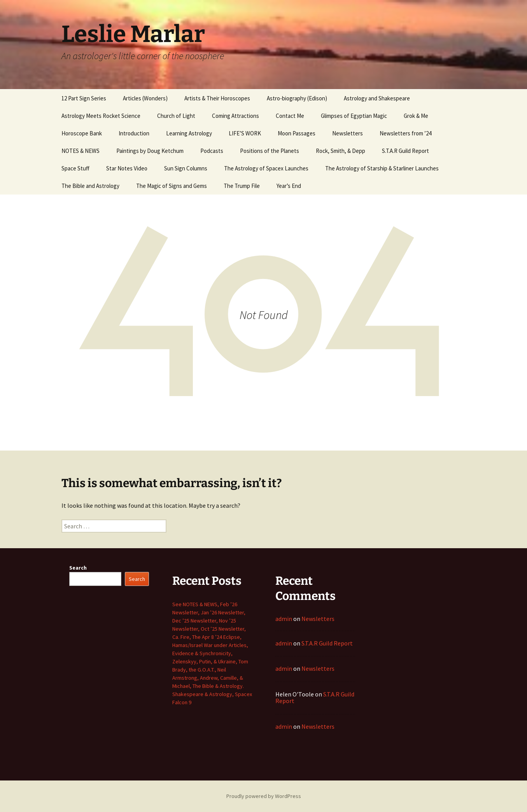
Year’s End (289, 186)
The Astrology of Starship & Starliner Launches (382, 168)
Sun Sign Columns (186, 168)
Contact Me (290, 116)
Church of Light (176, 116)
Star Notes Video (127, 168)
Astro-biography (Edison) (297, 98)
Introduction (134, 133)
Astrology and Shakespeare (377, 98)
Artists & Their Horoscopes (217, 98)
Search (78, 568)
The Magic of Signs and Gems (172, 186)
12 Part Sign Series (84, 98)
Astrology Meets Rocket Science (101, 116)
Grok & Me (416, 116)
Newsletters (348, 133)
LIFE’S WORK (245, 133)
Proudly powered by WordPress (264, 796)
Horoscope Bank (82, 133)
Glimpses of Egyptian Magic (354, 116)
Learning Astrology (189, 133)
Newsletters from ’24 (405, 133)
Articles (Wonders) (145, 98)
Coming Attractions (235, 116)
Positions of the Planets (270, 151)
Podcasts (212, 151)
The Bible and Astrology (90, 186)
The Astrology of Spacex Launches (266, 168)
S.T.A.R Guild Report (405, 151)
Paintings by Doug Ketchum (150, 151)
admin (284, 619)
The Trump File (242, 186)
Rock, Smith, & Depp (341, 151)
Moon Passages (297, 133)
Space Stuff (75, 168)
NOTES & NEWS (81, 151)
